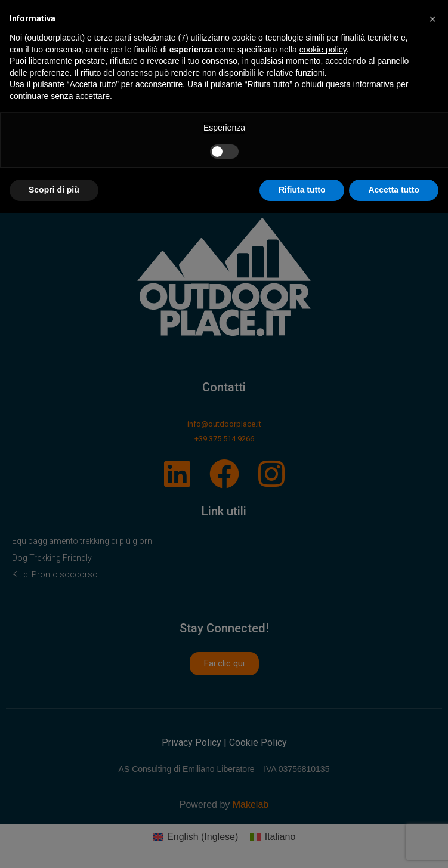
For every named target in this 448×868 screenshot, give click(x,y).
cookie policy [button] (323, 50)
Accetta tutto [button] (394, 190)
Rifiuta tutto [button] (302, 190)
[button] (432, 19)
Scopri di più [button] (54, 190)
